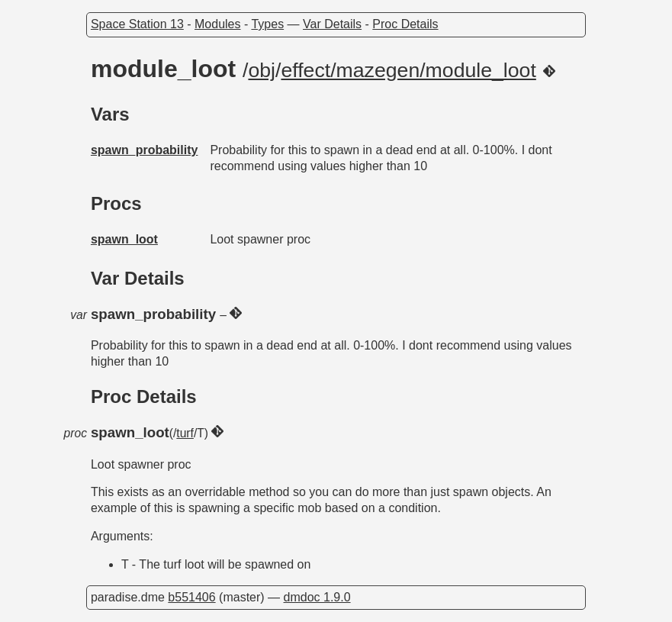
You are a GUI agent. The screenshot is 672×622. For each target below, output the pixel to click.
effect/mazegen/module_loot (408, 70)
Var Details (332, 24)
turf (185, 433)
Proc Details (405, 24)
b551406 (191, 597)
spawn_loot (124, 239)
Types (267, 24)
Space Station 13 (137, 24)
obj (262, 70)
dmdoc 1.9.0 (317, 597)
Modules (217, 24)
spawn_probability (144, 150)
